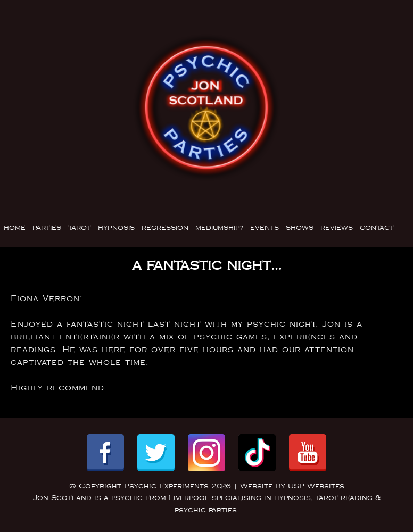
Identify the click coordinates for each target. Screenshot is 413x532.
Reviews (337, 228)
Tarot (80, 228)
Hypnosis (116, 228)
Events (265, 228)
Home (15, 228)
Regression (165, 228)
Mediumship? (219, 228)
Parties (47, 228)
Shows (300, 228)
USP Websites (316, 486)
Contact (377, 228)
